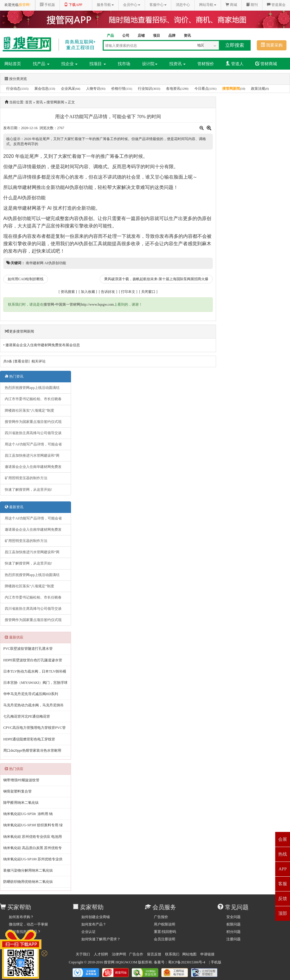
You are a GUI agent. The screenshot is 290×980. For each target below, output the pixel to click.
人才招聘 (101, 954)
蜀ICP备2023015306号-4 (187, 962)
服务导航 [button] (105, 5)
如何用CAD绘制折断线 (26, 279)
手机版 (216, 962)
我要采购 (272, 45)
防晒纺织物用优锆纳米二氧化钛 (28, 882)
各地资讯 (173, 89)
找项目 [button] (98, 64)
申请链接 (207, 954)
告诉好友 (108, 292)
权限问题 (233, 924)
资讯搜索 (68, 292)
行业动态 (13, 89)
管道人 (235, 64)
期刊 (252, 5)
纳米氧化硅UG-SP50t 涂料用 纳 (28, 814)
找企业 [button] (70, 64)
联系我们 (172, 954)
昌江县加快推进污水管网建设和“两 (32, 455)
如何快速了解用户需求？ (101, 939)
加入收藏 (88, 292)
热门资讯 (14, 376)
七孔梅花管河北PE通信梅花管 (27, 716)
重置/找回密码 (165, 932)
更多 (13, 331)
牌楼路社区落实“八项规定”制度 (29, 410)
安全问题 (233, 917)
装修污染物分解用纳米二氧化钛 (28, 870)
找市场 (124, 64)
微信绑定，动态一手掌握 (28, 924)
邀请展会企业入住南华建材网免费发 (33, 467)
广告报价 (161, 917)
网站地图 (189, 954)
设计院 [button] (150, 64)
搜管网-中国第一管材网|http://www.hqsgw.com (79, 304)
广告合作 (136, 954)
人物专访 (93, 89)
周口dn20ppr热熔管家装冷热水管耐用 (32, 750)
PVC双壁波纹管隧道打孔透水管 (28, 649)
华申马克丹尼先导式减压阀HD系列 (31, 694)
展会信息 (41, 89)
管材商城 (266, 64)
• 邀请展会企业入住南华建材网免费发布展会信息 (42, 345)
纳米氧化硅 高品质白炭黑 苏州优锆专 (33, 848)
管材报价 (206, 64)
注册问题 (233, 939)
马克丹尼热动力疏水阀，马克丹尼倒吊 (33, 705)
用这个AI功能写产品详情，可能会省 (33, 444)
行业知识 (145, 89)
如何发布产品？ (94, 924)
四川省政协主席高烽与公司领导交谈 (33, 433)
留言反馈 (154, 954)
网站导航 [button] (208, 5)
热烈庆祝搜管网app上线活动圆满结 (32, 388)
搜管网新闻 (231, 89)
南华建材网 (25, 187)
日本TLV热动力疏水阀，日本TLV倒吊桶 (35, 671)
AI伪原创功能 (79, 187)
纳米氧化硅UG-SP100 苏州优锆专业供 (33, 859)
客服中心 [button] (158, 5)
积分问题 (233, 932)
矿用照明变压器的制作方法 (26, 478)
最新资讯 (14, 507)
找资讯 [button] (178, 64)
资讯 (39, 102)
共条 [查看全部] (16, 361)
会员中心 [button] (132, 5)
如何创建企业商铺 (96, 917)
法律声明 (119, 954)
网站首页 (13, 64)
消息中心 (183, 5)
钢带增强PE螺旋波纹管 (21, 780)
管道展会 (276, 5)
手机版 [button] (47, 5)
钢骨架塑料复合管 (17, 791)
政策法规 (258, 89)
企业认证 (88, 932)
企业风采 (68, 89)
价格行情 (118, 89)
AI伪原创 (13, 218)
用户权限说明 (165, 924)
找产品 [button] (41, 64)
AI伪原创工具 (88, 244)
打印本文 (128, 292)
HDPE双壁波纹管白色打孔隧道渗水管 (33, 660)
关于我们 (83, 954)
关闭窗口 (148, 292)
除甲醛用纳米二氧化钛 (21, 803)
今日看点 (202, 89)
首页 (29, 102)
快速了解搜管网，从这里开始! (28, 490)
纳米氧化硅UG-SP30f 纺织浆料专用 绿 (33, 825)
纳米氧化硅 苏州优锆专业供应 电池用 (33, 837)
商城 (231, 5)
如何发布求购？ (21, 917)
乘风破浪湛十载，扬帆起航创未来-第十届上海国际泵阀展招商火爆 (156, 279)
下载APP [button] (73, 5)
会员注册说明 (165, 939)
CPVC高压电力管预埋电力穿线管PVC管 (34, 728)
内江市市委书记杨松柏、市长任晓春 (33, 399)
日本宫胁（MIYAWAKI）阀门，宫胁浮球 (35, 683)
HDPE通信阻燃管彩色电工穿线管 (29, 739)
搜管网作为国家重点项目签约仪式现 (33, 422)
